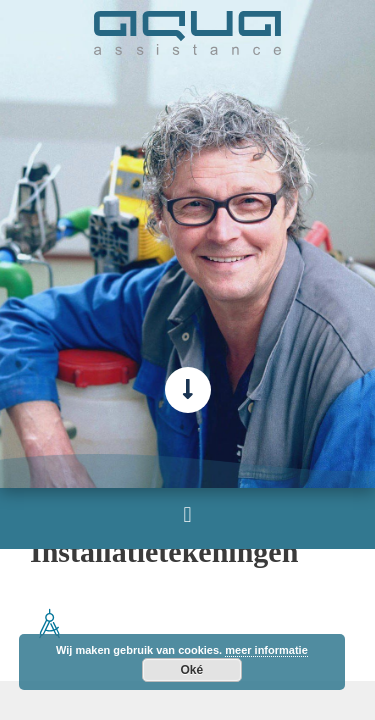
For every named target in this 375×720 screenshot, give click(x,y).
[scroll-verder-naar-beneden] (188, 390)
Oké (192, 670)
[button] (187, 514)
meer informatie (266, 650)
